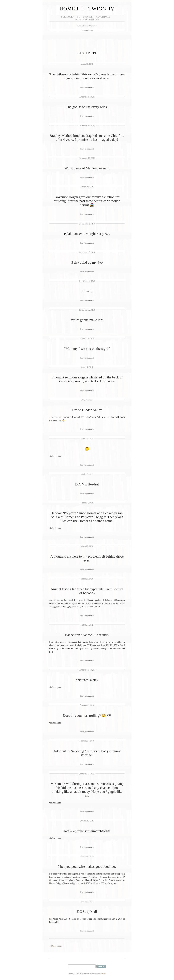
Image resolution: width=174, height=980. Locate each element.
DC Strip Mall (87, 912)
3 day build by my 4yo (87, 262)
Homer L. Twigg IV (87, 9)
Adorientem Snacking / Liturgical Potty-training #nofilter (87, 753)
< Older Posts (55, 946)
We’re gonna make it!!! (87, 320)
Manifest (103, 974)
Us (78, 17)
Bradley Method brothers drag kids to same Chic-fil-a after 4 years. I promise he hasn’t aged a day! (87, 138)
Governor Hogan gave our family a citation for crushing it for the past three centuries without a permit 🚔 (87, 201)
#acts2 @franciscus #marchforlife (87, 831)
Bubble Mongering (87, 19)
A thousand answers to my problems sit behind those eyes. (87, 558)
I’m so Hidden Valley (87, 410)
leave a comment (87, 87)
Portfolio (68, 17)
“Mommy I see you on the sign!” (87, 349)
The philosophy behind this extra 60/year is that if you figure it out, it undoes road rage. (87, 76)
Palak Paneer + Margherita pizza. (87, 234)
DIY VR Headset (87, 484)
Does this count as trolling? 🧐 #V (87, 716)
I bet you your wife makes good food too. (87, 867)
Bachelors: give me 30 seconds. (87, 635)
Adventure (103, 17)
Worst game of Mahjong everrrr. (87, 168)
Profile (88, 17)
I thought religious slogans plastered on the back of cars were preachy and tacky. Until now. (87, 379)
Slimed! (87, 291)
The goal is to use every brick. (87, 107)
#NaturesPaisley (87, 680)
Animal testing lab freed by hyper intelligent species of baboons (87, 591)
